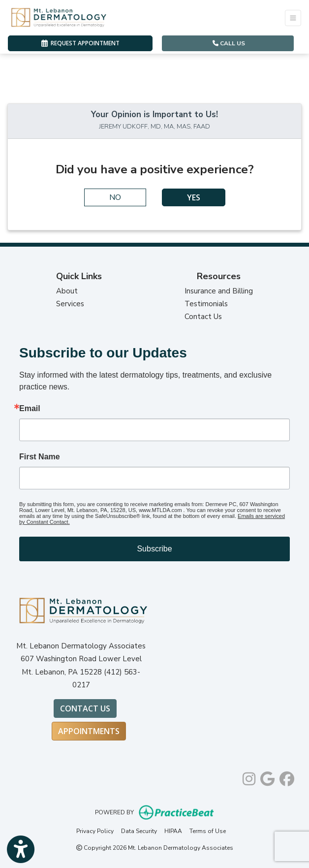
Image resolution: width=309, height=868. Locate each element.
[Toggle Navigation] (293, 18)
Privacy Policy (95, 831)
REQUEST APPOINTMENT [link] (80, 43)
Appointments (89, 731)
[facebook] (287, 777)
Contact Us (203, 317)
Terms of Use (208, 831)
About (67, 291)
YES (194, 197)
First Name (40, 457)
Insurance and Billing (219, 291)
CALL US (229, 43)
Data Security (139, 831)
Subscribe (154, 549)
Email (30, 409)
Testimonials (206, 304)
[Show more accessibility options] (21, 850)
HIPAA (173, 831)
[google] (267, 777)
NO (115, 197)
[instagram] (249, 777)
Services (70, 304)
